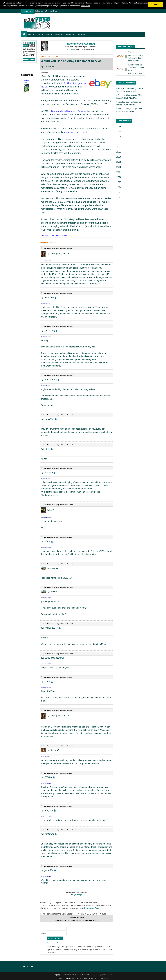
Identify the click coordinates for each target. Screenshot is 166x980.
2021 (119, 152)
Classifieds (59, 34)
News (30, 34)
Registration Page (92, 908)
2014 (119, 187)
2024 (119, 137)
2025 (119, 131)
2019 (119, 162)
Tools (48, 34)
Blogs (39, 34)
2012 (119, 197)
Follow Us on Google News (46, 11)
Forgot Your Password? (52, 943)
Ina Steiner (72, 49)
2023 (119, 142)
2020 (119, 157)
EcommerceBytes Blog (81, 44)
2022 (119, 147)
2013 (119, 192)
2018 (119, 167)
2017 (119, 172)
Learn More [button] (86, 6)
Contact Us (70, 34)
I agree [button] (156, 5)
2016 (119, 177)
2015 (119, 182)
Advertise (81, 34)
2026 (119, 126)
